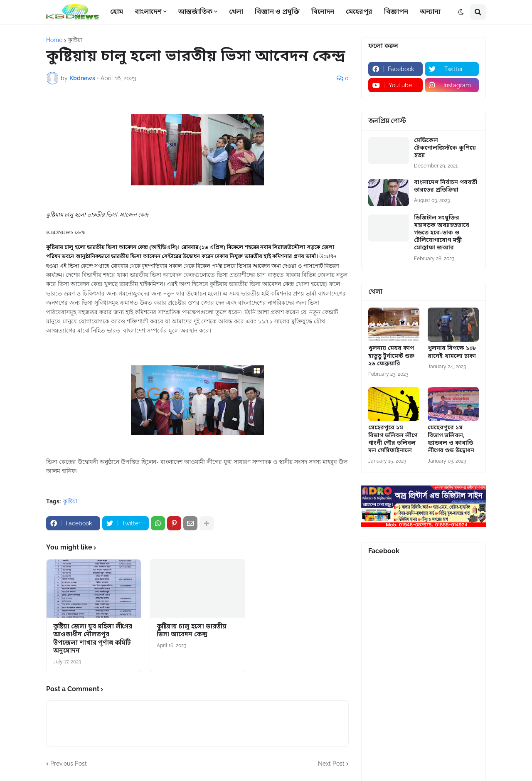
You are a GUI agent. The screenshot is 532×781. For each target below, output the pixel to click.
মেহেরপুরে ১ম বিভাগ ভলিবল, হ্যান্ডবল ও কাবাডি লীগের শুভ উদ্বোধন (451, 440)
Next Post (331, 764)
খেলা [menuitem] (236, 12)
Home (54, 40)
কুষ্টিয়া (75, 40)
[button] (461, 12)
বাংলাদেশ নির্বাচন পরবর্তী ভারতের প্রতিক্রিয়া (446, 187)
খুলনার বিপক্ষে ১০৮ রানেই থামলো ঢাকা (452, 352)
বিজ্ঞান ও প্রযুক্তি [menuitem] (277, 12)
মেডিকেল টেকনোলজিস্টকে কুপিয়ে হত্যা (445, 148)
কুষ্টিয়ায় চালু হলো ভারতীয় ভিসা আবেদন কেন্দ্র (192, 631)
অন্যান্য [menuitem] (430, 12)
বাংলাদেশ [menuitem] (148, 12)
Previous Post (69, 764)
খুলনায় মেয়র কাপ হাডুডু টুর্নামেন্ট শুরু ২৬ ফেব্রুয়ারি (391, 356)
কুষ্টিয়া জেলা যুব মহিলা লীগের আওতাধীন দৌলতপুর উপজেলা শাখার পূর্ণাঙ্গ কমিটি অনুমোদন (93, 639)
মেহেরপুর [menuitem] (359, 12)
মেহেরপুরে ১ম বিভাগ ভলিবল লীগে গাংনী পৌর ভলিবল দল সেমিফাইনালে (393, 440)
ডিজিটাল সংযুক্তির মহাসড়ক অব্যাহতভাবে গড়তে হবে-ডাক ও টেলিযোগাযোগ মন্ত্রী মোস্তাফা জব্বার (442, 233)
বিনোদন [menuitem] (323, 12)
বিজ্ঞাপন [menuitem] (396, 12)
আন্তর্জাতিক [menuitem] (195, 12)
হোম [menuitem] (117, 12)
